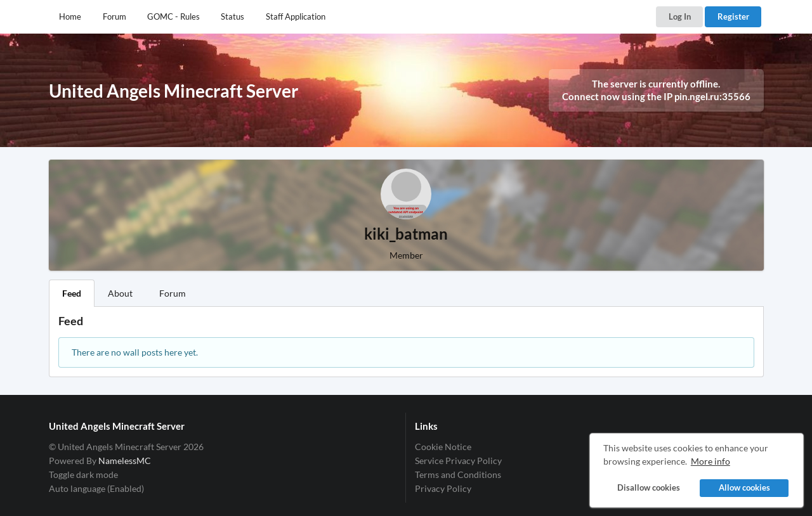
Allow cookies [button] (744, 488)
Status (232, 16)
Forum (115, 16)
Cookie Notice (443, 447)
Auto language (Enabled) (96, 488)
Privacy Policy (443, 488)
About (120, 293)
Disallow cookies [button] (649, 488)
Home (70, 16)
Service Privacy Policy (458, 461)
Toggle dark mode (83, 474)
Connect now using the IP (656, 96)
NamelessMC (125, 461)
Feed (72, 293)
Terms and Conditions (458, 474)
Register (733, 16)
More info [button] (710, 461)
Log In (680, 16)
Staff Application (296, 16)
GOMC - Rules (174, 16)
